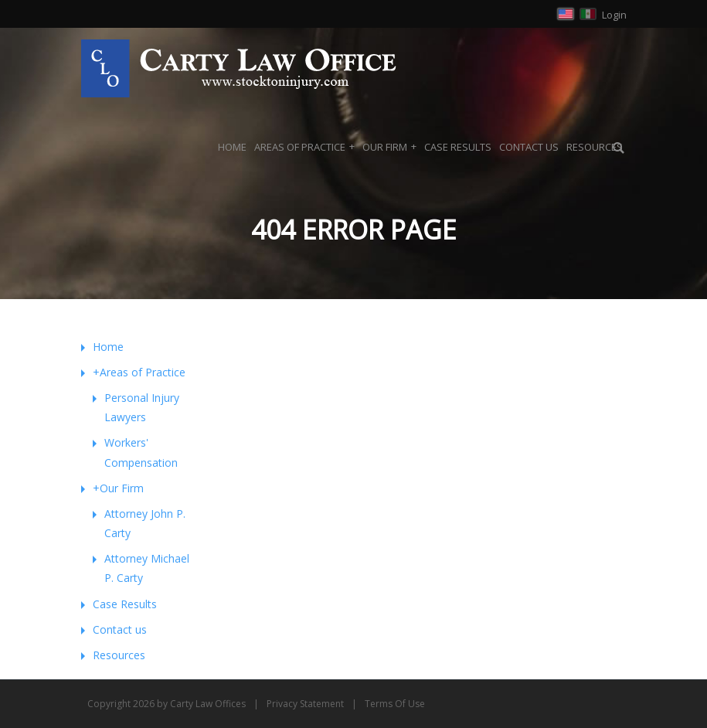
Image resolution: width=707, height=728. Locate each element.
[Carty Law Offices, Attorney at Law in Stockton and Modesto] (239, 67)
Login (614, 15)
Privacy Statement (305, 704)
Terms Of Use (395, 704)
